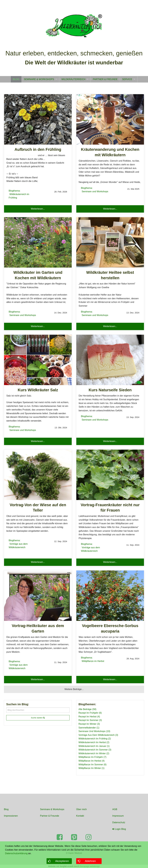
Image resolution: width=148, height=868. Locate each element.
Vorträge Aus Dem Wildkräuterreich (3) (98, 735)
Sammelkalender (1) (89, 728)
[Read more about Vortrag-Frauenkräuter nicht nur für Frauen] (110, 475)
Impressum (118, 816)
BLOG (16, 79)
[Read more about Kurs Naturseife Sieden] (110, 360)
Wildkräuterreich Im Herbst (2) (94, 742)
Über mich (81, 809)
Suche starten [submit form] (38, 718)
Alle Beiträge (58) (87, 709)
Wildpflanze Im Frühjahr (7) (92, 757)
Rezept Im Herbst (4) (89, 717)
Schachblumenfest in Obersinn (22, 155)
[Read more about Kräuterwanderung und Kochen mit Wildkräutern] (110, 119)
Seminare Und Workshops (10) (94, 731)
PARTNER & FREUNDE (105, 79)
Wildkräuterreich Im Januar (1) (94, 746)
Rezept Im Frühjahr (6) (90, 713)
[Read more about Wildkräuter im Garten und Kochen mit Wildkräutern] (38, 242)
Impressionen (11, 816)
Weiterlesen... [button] (38, 209)
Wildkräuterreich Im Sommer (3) (95, 750)
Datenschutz (119, 822)
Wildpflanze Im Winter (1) (91, 768)
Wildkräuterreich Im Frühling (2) (95, 739)
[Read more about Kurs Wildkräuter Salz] (38, 360)
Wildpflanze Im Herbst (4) (92, 761)
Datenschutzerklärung (16, 853)
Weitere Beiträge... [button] (74, 689)
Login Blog (119, 829)
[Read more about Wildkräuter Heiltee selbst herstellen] (110, 242)
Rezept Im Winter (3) (89, 724)
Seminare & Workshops (52, 809)
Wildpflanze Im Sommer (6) (92, 765)
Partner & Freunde (50, 816)
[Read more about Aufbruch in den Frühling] (38, 119)
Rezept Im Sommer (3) (90, 720)
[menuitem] (16, 79)
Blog (6, 809)
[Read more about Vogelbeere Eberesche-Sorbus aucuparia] (110, 596)
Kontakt (80, 816)
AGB (115, 809)
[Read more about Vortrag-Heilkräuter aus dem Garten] (38, 596)
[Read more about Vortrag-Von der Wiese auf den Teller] (38, 475)
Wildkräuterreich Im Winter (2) (94, 753)
